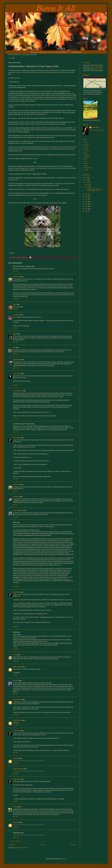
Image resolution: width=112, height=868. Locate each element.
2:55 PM (15, 694)
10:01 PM (16, 368)
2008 (86, 204)
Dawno (86, 144)
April (88, 187)
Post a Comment (16, 841)
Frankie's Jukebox (95, 67)
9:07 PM (15, 505)
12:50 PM (16, 661)
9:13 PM (15, 649)
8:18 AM (15, 385)
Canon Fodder (98, 69)
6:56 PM (15, 715)
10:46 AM (16, 837)
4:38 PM (15, 299)
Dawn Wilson (17, 360)
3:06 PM (15, 827)
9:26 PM (15, 773)
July (88, 182)
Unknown (16, 758)
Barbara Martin (17, 667)
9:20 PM (15, 354)
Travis (86, 170)
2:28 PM (15, 763)
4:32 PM (15, 271)
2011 (86, 197)
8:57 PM (15, 817)
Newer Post (12, 845)
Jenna (86, 149)
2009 (86, 201)
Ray (86, 159)
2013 (86, 180)
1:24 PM (15, 801)
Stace (86, 163)
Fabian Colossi (17, 700)
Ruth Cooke (16, 277)
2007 (86, 206)
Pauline (15, 807)
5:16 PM (15, 309)
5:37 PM (15, 753)
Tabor (15, 304)
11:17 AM (16, 432)
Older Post (73, 845)
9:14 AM (15, 418)
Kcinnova (87, 151)
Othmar (87, 157)
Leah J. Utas (17, 373)
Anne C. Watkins (18, 510)
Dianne (86, 147)
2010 (86, 199)
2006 (86, 209)
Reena (15, 655)
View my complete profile (96, 130)
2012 (86, 194)
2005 (86, 211)
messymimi (16, 315)
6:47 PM (15, 342)
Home (43, 845)
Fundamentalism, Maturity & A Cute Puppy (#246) (94, 190)
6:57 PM (15, 725)
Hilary (15, 334)
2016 (86, 177)
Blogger (63, 859)
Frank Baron (17, 438)
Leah (86, 153)
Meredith (87, 155)
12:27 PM (16, 517)
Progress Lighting (18, 769)
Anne (86, 142)
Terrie (86, 166)
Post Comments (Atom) (22, 848)
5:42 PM (15, 675)
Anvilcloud (16, 497)
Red (14, 348)
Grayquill (16, 681)
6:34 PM (15, 328)
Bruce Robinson (18, 391)
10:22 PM (16, 587)
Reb (86, 161)
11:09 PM (16, 627)
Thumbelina (88, 168)
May (88, 184)
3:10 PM (15, 479)
